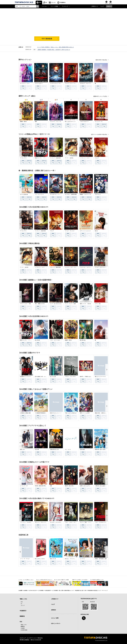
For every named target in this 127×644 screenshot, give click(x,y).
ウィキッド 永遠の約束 (55, 158)
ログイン (111, 3)
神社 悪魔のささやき (40, 304)
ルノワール (82, 559)
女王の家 (37, 449)
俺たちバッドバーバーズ (100, 377)
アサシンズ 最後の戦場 (55, 267)
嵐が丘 (96, 231)
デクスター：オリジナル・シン (57, 522)
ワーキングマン (23, 158)
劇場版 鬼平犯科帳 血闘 (101, 559)
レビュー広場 (55, 618)
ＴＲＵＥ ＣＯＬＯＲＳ (70, 377)
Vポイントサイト (56, 623)
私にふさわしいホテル (40, 559)
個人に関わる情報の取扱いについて (66, 590)
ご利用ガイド (95, 6)
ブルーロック (98, 194)
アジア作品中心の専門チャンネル (97, 580)
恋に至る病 (37, 340)
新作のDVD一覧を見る (102, 60)
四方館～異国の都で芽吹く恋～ (42, 486)
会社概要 (20, 590)
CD (46, 2)
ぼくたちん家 (53, 377)
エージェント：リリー (25, 83)
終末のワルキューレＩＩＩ (56, 413)
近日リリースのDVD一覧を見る (99, 134)
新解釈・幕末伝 (23, 122)
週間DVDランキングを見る (100, 96)
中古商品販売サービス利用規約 (51, 590)
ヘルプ (102, 6)
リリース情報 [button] (54, 6)
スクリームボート (39, 83)
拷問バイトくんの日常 (85, 413)
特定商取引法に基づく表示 (81, 590)
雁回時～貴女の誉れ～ (70, 486)
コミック (53, 2)
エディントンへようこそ (85, 231)
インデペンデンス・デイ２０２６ (57, 83)
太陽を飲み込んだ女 (54, 449)
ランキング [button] (65, 6)
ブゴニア (97, 158)
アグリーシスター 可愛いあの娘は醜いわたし (30, 304)
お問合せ (54, 610)
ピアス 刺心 (98, 304)
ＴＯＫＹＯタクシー (84, 122)
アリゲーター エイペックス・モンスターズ (90, 267)
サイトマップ (105, 590)
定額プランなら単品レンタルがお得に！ (80, 580)
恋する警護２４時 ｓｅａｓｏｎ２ (43, 377)
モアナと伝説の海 (24, 194)
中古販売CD (63, 2)
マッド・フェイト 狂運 (70, 304)
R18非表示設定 (24, 630)
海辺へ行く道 (53, 559)
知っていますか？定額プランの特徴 (61, 580)
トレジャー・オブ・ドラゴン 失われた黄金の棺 (76, 267)
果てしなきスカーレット (70, 122)
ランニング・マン (99, 122)
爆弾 (36, 122)
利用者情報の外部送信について (94, 590)
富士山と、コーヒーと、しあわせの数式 (74, 559)
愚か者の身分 (83, 340)
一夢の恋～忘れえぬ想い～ (101, 486)
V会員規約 (25, 590)
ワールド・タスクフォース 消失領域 (103, 267)
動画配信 (22, 616)
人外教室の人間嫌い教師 (25, 413)
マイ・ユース (68, 449)
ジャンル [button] (44, 6)
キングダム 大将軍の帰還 (71, 194)
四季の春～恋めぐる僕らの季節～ (102, 449)
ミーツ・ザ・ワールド (25, 559)
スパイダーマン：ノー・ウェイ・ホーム (59, 194)
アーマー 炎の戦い (69, 158)
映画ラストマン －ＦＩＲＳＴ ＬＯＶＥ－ (45, 158)
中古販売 (23, 628)
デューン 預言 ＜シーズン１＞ (87, 522)
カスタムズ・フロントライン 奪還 (88, 83)
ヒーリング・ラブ (24, 486)
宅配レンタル (24, 625)
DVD (40, 2)
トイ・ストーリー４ (39, 194)
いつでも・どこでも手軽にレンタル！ (26, 580)
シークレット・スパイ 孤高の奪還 (88, 158)
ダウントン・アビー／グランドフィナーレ (44, 522)
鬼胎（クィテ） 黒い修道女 (86, 304)
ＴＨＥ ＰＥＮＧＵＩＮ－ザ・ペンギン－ (104, 522)
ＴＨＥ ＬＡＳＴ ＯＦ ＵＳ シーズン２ (75, 522)
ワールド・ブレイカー (70, 231)
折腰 (51, 486)
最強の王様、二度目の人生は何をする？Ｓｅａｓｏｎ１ (107, 413)
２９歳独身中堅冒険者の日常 (41, 413)
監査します (22, 449)
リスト (106, 3)
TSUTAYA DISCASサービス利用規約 (36, 590)
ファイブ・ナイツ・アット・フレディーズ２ (75, 83)
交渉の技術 (82, 449)
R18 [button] (108, 6)
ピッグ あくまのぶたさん (56, 304)
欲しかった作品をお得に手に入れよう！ (44, 580)
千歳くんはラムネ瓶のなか (71, 413)
